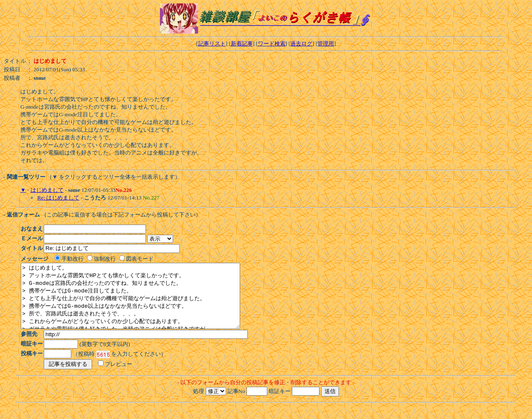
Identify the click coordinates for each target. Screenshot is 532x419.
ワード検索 (272, 44)
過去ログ (301, 44)
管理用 (326, 44)
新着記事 (242, 44)
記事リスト (212, 44)
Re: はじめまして (58, 198)
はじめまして (47, 190)
